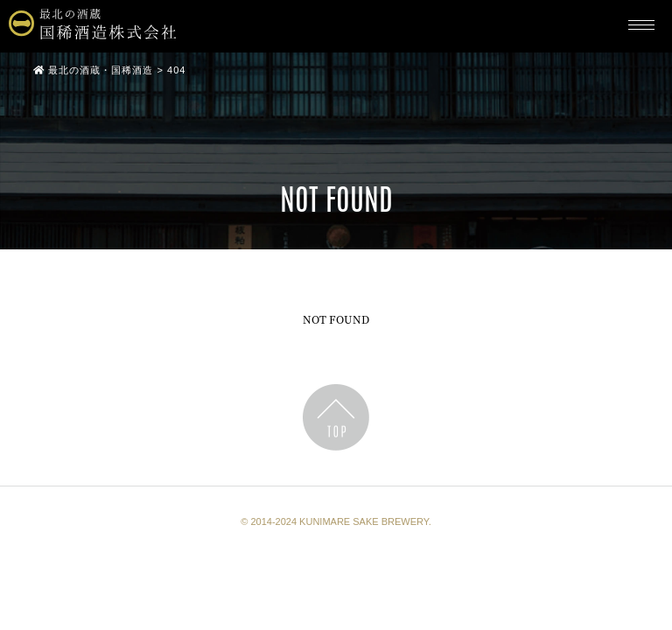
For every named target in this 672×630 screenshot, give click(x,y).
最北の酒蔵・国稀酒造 (93, 70)
